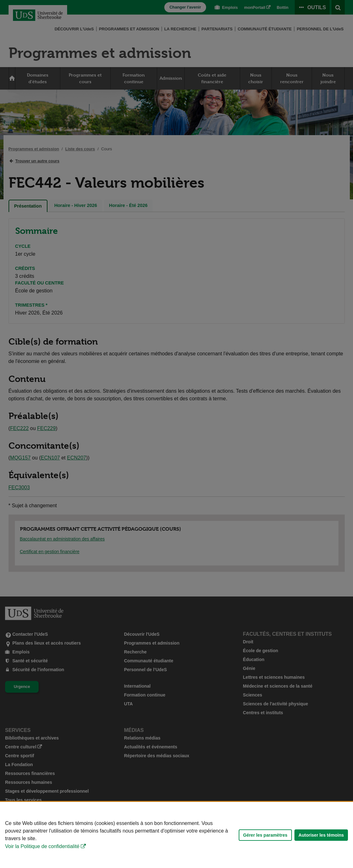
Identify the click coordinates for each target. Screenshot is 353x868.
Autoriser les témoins (321, 835)
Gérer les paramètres (265, 835)
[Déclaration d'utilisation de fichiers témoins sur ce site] (176, 835)
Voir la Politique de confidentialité (42, 846)
